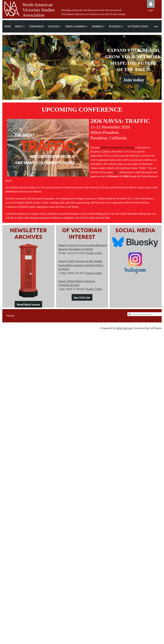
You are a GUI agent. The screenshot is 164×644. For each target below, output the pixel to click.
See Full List (82, 297)
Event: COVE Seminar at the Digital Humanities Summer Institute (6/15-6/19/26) (81, 265)
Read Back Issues (28, 304)
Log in (151, 4)
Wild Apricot (124, 328)
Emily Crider (94, 253)
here (116, 172)
